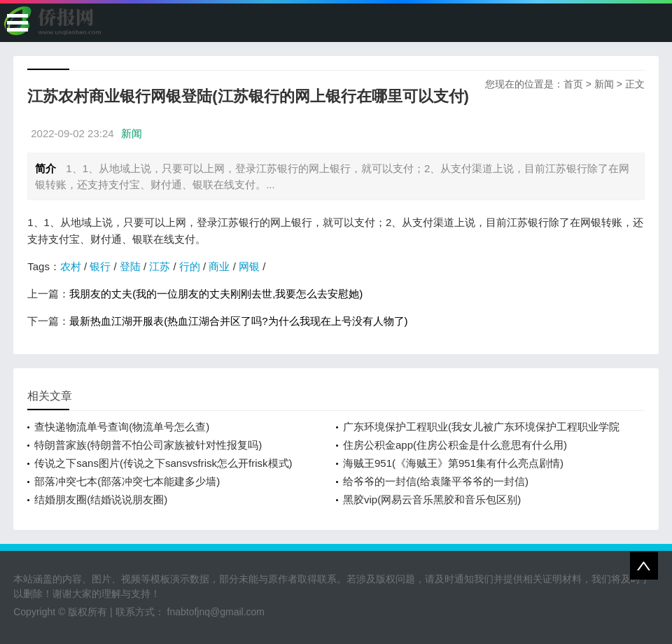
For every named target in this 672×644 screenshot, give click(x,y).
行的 (190, 266)
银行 (100, 266)
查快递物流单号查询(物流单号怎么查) (122, 427)
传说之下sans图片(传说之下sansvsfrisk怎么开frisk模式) (163, 463)
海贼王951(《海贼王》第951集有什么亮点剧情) (453, 463)
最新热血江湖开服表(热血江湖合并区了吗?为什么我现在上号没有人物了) (238, 321)
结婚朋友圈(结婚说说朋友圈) (101, 499)
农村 (71, 266)
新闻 (604, 84)
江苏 (160, 266)
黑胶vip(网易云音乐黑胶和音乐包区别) (432, 499)
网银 (249, 266)
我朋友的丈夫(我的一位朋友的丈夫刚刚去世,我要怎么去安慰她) (216, 294)
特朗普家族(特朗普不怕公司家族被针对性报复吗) (148, 445)
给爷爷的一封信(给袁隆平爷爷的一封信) (436, 481)
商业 (219, 266)
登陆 (130, 266)
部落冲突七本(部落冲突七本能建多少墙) (127, 481)
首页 (573, 84)
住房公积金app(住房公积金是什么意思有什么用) (455, 445)
